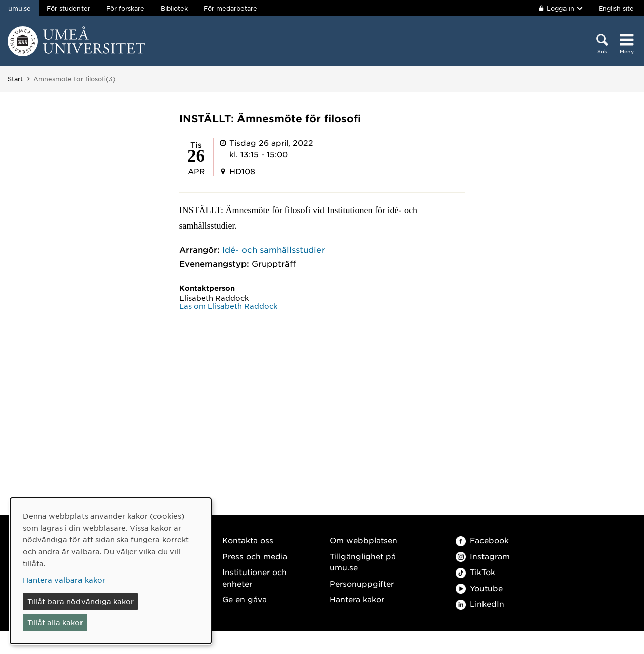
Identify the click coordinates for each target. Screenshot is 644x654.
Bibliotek (174, 8)
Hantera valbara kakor (64, 580)
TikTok (475, 572)
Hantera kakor (357, 599)
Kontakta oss (248, 540)
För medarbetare (230, 8)
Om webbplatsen (364, 540)
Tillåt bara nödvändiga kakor (80, 601)
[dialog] (111, 571)
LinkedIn (480, 603)
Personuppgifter (362, 583)
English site (616, 8)
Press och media (255, 556)
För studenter (68, 8)
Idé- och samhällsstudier (274, 249)
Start (15, 79)
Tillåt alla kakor (55, 622)
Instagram (483, 556)
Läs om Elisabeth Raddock (228, 306)
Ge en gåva (245, 599)
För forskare (125, 8)
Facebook (482, 540)
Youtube (479, 588)
